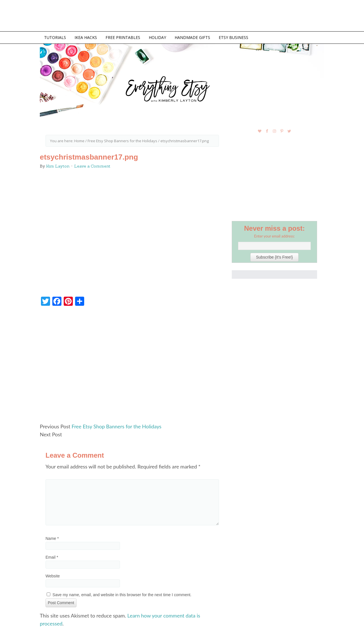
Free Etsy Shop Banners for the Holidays (117, 426)
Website (53, 576)
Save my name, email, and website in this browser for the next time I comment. (122, 595)
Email (52, 557)
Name (52, 538)
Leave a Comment (92, 166)
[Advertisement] (132, 367)
